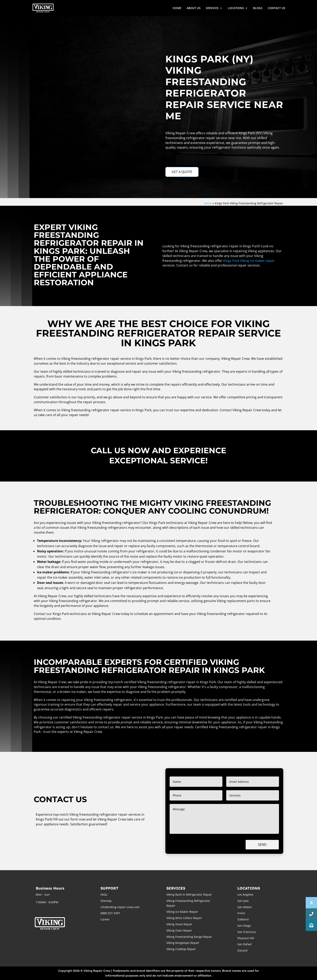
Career (105, 919)
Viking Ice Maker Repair (182, 912)
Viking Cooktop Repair (181, 949)
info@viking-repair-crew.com (120, 907)
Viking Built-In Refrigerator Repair (189, 894)
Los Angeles (245, 894)
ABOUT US (194, 8)
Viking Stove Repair (179, 924)
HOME (177, 8)
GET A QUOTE (182, 172)
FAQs (104, 894)
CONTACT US (276, 8)
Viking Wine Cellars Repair (184, 918)
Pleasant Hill (246, 938)
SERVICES (212, 8)
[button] (311, 925)
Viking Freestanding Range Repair (189, 937)
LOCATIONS (236, 8)
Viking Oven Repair (179, 930)
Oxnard (242, 950)
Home (208, 203)
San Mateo (245, 907)
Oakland (243, 919)
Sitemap (106, 901)
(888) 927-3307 (110, 913)
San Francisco (247, 932)
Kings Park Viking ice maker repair (249, 261)
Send (262, 845)
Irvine (241, 913)
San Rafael (245, 944)
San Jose (243, 901)
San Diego (244, 926)
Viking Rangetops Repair (183, 943)
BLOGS (258, 8)
